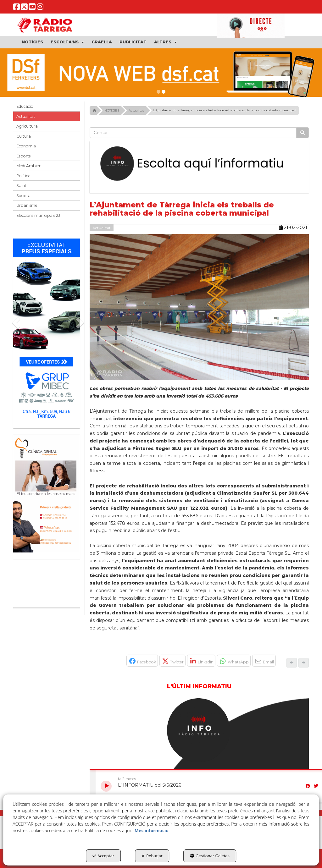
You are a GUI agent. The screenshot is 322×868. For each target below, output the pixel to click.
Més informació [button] (152, 830)
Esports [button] (23, 156)
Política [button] (23, 176)
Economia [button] (26, 146)
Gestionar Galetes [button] (210, 856)
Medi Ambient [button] (30, 166)
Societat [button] (24, 196)
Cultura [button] (24, 136)
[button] (17, 8)
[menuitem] (32, 42)
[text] (193, 133)
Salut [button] (21, 186)
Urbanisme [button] (27, 205)
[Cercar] (303, 133)
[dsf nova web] (161, 73)
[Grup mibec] (47, 330)
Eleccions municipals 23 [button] (38, 215)
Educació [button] (25, 106)
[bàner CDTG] (47, 494)
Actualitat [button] (26, 116)
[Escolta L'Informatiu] (199, 164)
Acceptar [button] (103, 856)
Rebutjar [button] (152, 856)
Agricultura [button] (27, 126)
